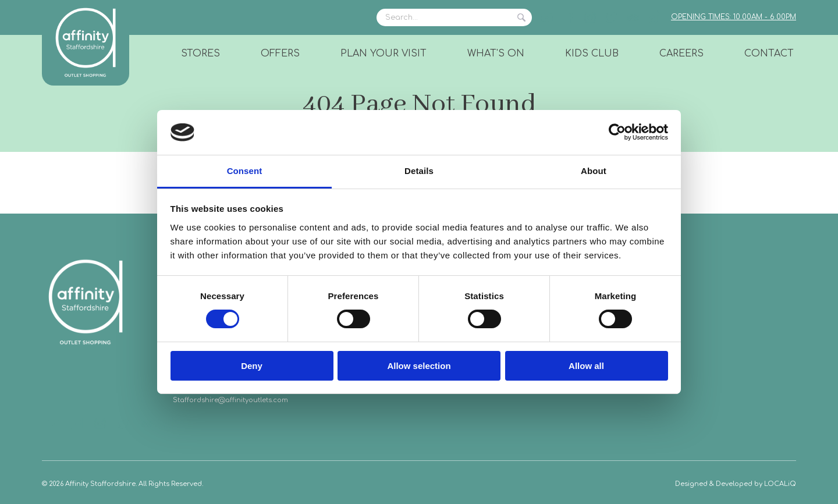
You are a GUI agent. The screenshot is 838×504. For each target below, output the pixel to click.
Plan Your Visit (384, 54)
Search (521, 17)
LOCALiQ (780, 484)
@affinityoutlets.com (253, 400)
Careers (681, 54)
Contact (769, 54)
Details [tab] (419, 171)
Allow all (586, 366)
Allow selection (419, 366)
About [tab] (594, 171)
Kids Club (592, 54)
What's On (496, 54)
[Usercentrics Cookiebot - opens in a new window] (617, 132)
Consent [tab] (245, 171)
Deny (252, 366)
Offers (280, 54)
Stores (200, 54)
